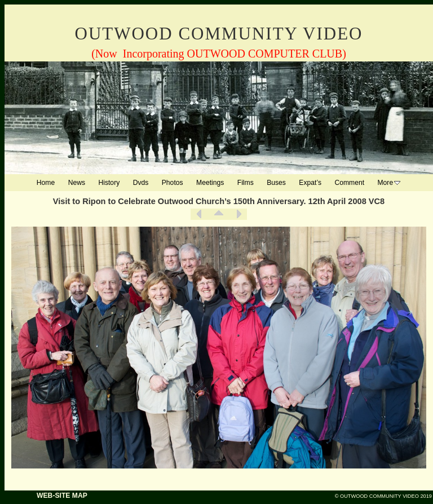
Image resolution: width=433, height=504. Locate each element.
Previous (199, 214)
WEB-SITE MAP (62, 496)
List (219, 214)
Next (238, 214)
